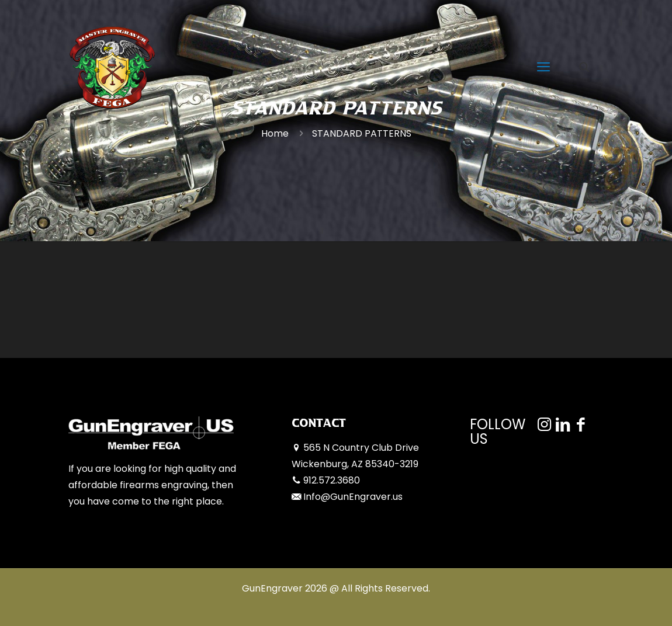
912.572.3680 (332, 480)
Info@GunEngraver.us (353, 497)
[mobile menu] (543, 67)
